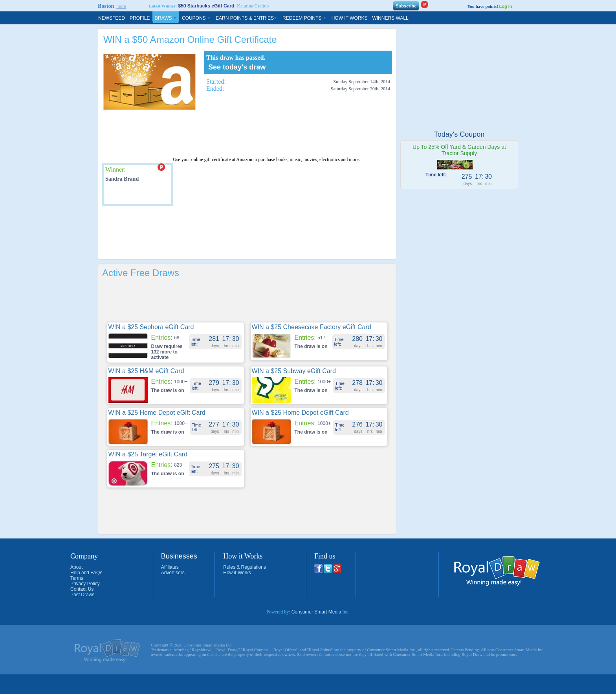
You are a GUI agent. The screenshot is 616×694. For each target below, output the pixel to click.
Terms (77, 578)
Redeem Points (305, 18)
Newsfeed (112, 18)
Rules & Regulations (245, 567)
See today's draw (237, 67)
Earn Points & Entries (247, 18)
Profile (140, 18)
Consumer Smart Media (316, 612)
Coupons (196, 18)
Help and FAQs (86, 573)
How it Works (237, 573)
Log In (506, 6)
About (76, 567)
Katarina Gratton (253, 6)
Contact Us (82, 589)
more (121, 6)
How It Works (350, 18)
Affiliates (170, 567)
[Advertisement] (245, 134)
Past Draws (82, 595)
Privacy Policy (85, 584)
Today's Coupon (459, 134)
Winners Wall (390, 18)
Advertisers (173, 573)
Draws (166, 18)
